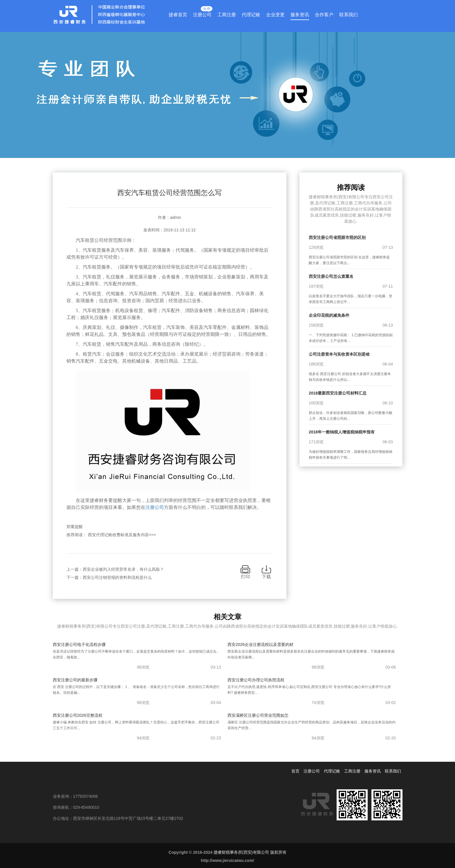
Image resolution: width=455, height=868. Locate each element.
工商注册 (227, 15)
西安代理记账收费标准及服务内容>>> (122, 535)
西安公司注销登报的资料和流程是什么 (117, 577)
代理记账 (251, 15)
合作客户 (324, 15)
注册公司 (202, 13)
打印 (245, 577)
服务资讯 (300, 15)
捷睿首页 (178, 15)
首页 (295, 771)
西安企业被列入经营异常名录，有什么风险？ (123, 569)
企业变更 (275, 15)
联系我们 (349, 15)
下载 (266, 577)
